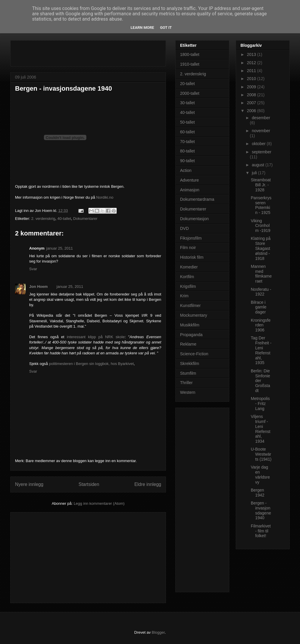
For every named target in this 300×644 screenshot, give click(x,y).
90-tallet (187, 161)
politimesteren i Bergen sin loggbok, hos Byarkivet (91, 364)
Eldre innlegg (148, 484)
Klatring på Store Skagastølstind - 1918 (261, 248)
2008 (252, 95)
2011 (252, 71)
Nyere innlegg (29, 484)
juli (255, 173)
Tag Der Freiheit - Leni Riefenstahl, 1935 (261, 350)
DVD (184, 228)
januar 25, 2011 (60, 248)
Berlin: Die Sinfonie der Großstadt (261, 381)
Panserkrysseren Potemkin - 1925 (261, 205)
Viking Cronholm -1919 (261, 226)
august (258, 165)
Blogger (158, 632)
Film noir (188, 248)
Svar (33, 269)
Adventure (189, 180)
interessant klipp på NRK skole (96, 337)
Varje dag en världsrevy (260, 474)
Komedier (189, 267)
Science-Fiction (194, 354)
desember (261, 118)
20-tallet (187, 84)
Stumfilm (188, 373)
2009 (252, 87)
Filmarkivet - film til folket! (261, 531)
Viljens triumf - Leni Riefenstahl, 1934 (261, 429)
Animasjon (190, 190)
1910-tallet (190, 64)
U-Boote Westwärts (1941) (261, 454)
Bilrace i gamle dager (259, 307)
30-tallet (187, 103)
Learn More (142, 28)
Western (188, 392)
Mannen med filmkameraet (261, 274)
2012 (252, 63)
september (261, 152)
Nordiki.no (105, 197)
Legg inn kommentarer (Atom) (99, 503)
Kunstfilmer (190, 306)
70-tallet (187, 142)
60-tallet (187, 132)
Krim (184, 296)
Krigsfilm (188, 286)
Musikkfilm (190, 325)
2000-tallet (190, 93)
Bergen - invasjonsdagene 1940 (64, 88)
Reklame (188, 344)
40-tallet (64, 219)
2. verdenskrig (43, 219)
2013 (252, 54)
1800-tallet (190, 54)
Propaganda (191, 335)
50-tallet (187, 122)
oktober (259, 144)
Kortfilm (187, 277)
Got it (166, 28)
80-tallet (187, 151)
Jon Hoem (38, 287)
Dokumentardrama (197, 199)
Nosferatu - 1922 (261, 292)
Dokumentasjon (194, 219)
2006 (252, 111)
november (261, 131)
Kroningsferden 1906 (261, 325)
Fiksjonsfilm (191, 238)
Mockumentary (194, 315)
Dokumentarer (85, 219)
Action (186, 170)
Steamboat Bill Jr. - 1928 (261, 185)
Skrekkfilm (190, 364)
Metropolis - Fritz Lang (260, 404)
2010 (252, 79)
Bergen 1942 (258, 493)
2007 (252, 103)
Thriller (186, 383)
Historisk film (192, 257)
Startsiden (89, 484)
